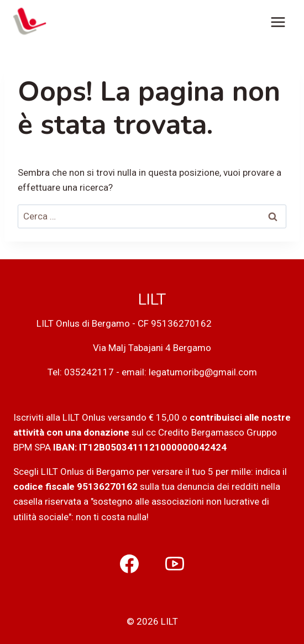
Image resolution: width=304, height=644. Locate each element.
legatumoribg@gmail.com (203, 372)
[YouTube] (175, 564)
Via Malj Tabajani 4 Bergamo (152, 348)
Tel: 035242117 (81, 372)
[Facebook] (129, 564)
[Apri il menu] (278, 22)
